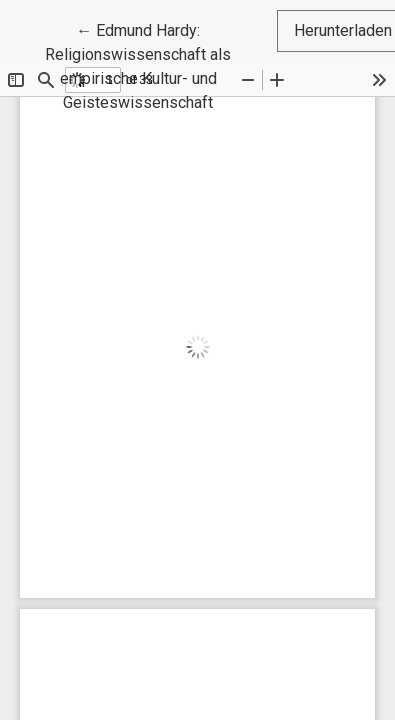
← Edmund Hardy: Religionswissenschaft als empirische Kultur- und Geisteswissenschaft (160, 65)
